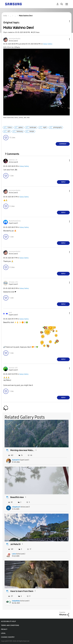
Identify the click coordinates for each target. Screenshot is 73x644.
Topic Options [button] (66, 21)
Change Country (8, 637)
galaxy (21, 127)
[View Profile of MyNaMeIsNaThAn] (15, 221)
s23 (9, 131)
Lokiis (14, 554)
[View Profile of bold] (10, 313)
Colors (10, 127)
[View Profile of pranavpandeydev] (15, 39)
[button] (66, 39)
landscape (33, 127)
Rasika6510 (16, 460)
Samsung (20, 131)
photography (57, 127)
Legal (3, 633)
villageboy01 (16, 507)
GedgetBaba (16, 601)
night (45, 127)
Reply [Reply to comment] (63, 182)
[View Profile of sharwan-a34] (13, 368)
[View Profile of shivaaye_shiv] (13, 282)
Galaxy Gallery (48, 44)
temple (32, 131)
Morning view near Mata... (22, 450)
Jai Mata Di (15, 544)
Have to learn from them (22, 591)
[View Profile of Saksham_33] (13, 160)
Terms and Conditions (10, 625)
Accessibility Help (8, 621)
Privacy (4, 629)
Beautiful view (17, 497)
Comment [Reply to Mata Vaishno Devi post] (63, 144)
